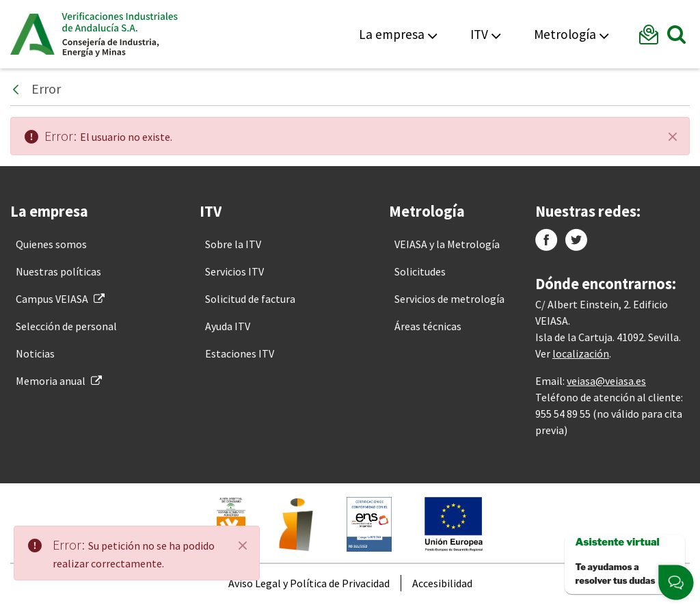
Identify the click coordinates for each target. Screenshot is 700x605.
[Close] (243, 546)
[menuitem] (51, 244)
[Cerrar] (673, 137)
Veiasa (120, 34)
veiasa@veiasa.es (606, 381)
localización (581, 353)
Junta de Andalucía (32, 34)
